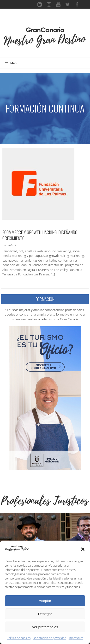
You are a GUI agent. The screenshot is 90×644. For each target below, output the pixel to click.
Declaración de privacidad (50, 638)
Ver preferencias (45, 627)
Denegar (45, 614)
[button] (83, 549)
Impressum (76, 638)
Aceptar (45, 601)
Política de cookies (19, 638)
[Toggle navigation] (45, 20)
